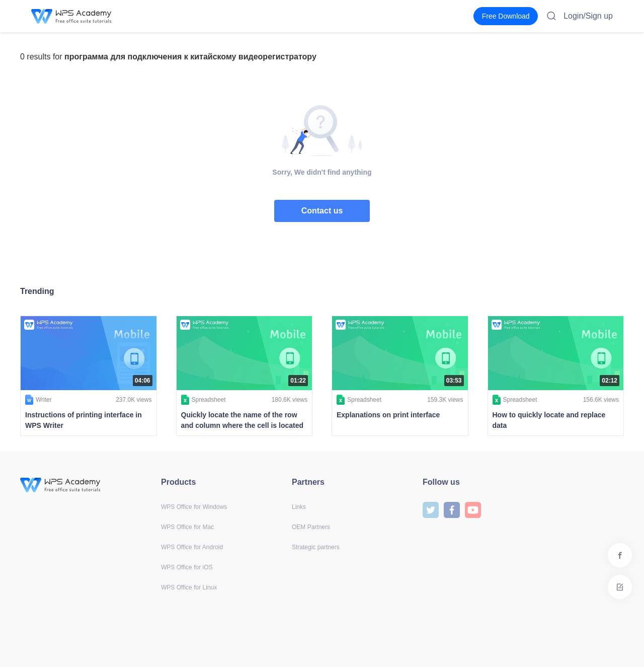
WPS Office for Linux (189, 587)
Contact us (322, 211)
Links (299, 507)
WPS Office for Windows (194, 507)
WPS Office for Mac (187, 527)
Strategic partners (316, 547)
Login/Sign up (588, 16)
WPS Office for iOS (187, 567)
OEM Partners (311, 527)
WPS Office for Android (192, 547)
